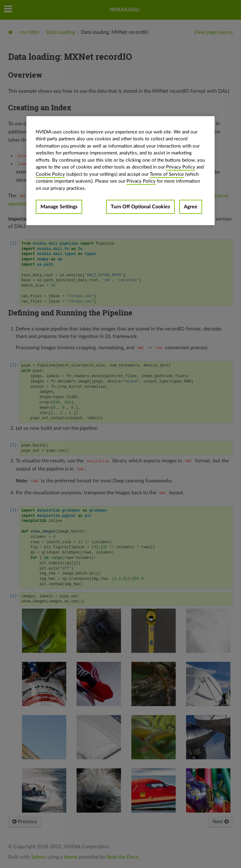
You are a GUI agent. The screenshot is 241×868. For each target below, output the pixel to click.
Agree (191, 207)
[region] (120, 171)
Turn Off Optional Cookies (140, 207)
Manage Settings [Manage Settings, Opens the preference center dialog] (59, 207)
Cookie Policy (50, 174)
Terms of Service (167, 174)
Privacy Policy (181, 167)
